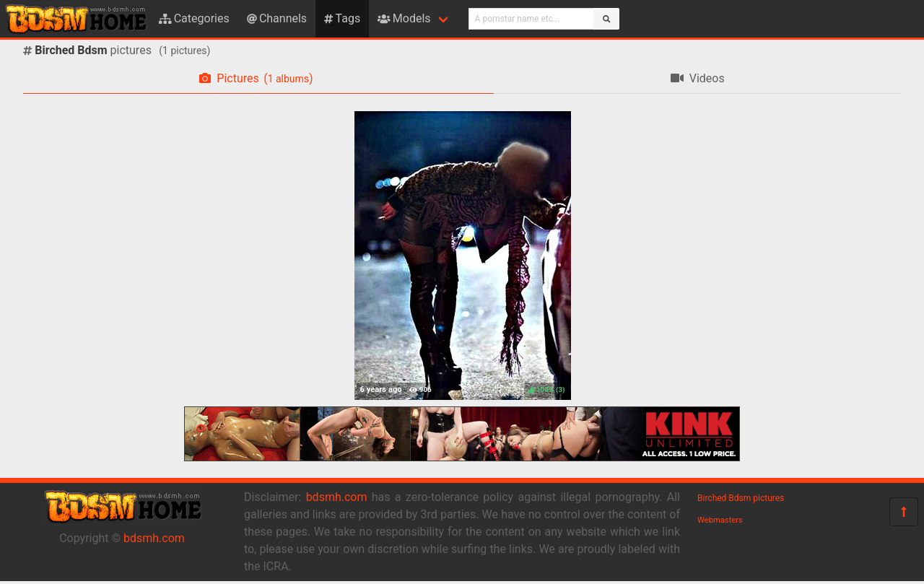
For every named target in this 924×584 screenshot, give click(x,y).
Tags (342, 18)
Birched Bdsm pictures (741, 498)
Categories (194, 18)
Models (404, 18)
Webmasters (720, 520)
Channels (277, 18)
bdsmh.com (154, 538)
